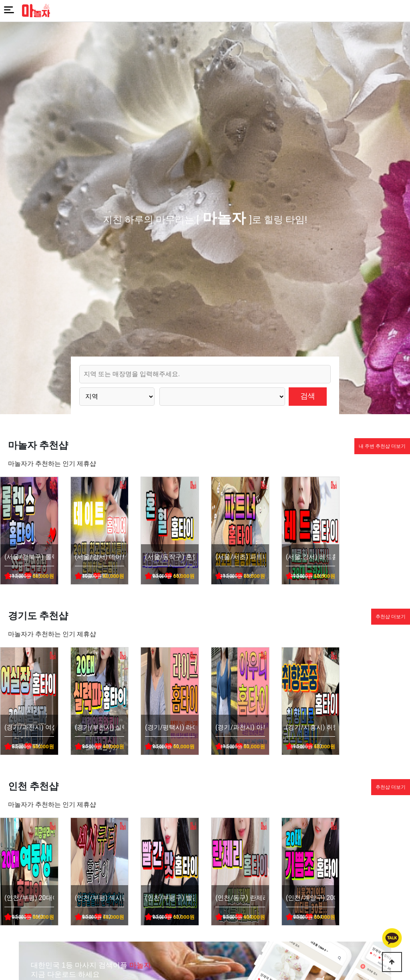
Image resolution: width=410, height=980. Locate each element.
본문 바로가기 (0, 0)
